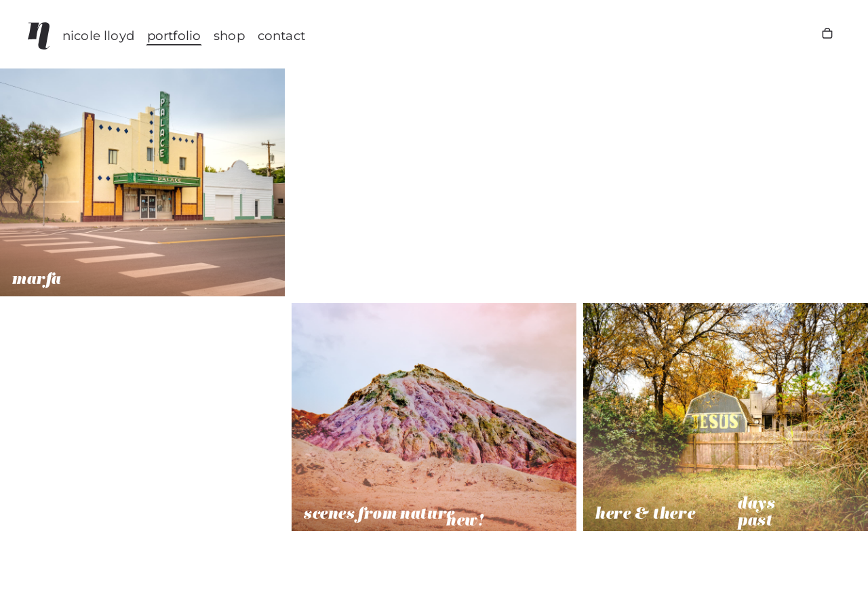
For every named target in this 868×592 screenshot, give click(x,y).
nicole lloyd (98, 36)
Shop (229, 36)
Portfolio (174, 36)
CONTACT (281, 36)
